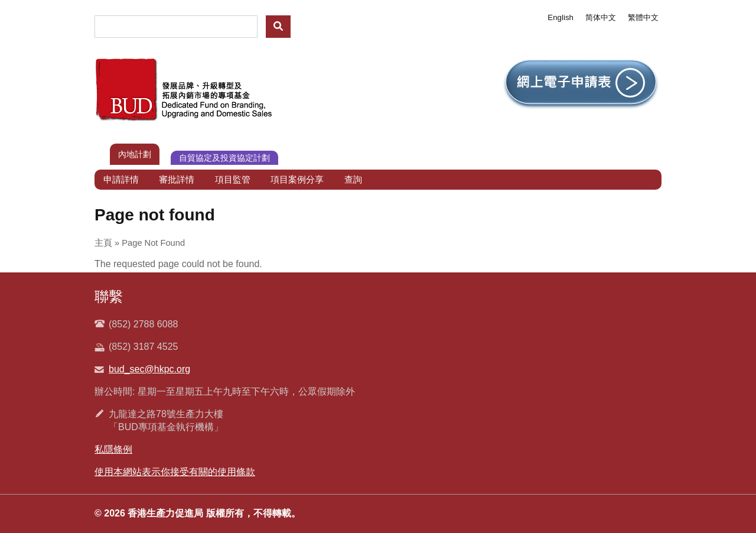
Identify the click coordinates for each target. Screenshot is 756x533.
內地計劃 (135, 154)
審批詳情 (177, 179)
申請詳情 (121, 179)
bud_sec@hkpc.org (149, 369)
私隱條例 (113, 449)
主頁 (103, 243)
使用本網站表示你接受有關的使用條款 (175, 472)
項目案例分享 (297, 179)
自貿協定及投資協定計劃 (224, 158)
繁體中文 (643, 17)
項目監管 (233, 179)
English (561, 17)
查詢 (353, 179)
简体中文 (601, 17)
